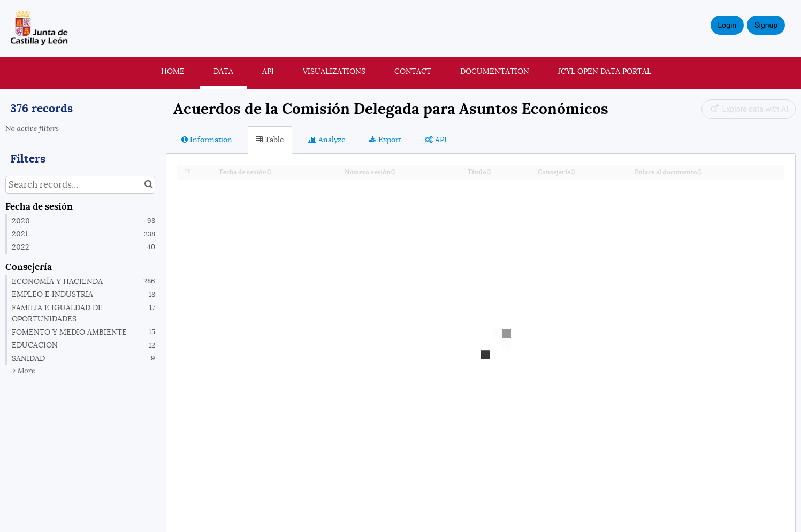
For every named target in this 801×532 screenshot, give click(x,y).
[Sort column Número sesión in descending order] (393, 172)
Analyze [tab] (327, 140)
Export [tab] (385, 140)
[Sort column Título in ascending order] (489, 169)
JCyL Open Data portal (605, 71)
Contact (413, 71)
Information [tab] (207, 140)
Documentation (495, 71)
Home (173, 71)
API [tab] (436, 140)
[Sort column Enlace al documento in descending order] (700, 172)
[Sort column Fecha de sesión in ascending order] (269, 169)
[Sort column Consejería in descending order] (573, 172)
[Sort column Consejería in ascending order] (573, 169)
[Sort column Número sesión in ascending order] (393, 169)
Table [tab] (270, 140)
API (268, 71)
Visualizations (334, 71)
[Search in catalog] (148, 185)
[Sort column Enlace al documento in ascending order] (700, 169)
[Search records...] (80, 185)
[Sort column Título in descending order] (489, 172)
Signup (766, 25)
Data (223, 71)
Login (727, 25)
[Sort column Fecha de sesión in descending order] (269, 172)
